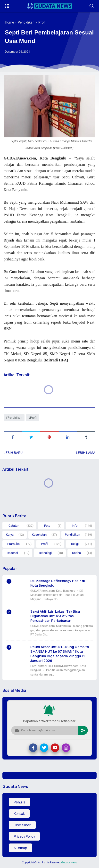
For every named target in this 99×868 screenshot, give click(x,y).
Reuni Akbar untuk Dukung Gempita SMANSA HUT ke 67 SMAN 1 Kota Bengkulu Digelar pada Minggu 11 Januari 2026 (60, 654)
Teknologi (45, 553)
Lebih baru (13, 453)
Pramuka (13, 544)
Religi (75, 544)
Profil (34, 418)
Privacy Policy (24, 836)
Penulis (20, 802)
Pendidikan (15, 418)
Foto (47, 526)
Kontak (19, 814)
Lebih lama (86, 453)
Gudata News (69, 862)
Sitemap (21, 848)
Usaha (76, 553)
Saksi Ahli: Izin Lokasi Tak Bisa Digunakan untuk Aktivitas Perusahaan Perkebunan (55, 616)
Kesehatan (39, 535)
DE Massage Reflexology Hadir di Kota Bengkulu (58, 583)
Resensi (12, 553)
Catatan (14, 526)
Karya (10, 535)
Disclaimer (22, 825)
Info (75, 526)
